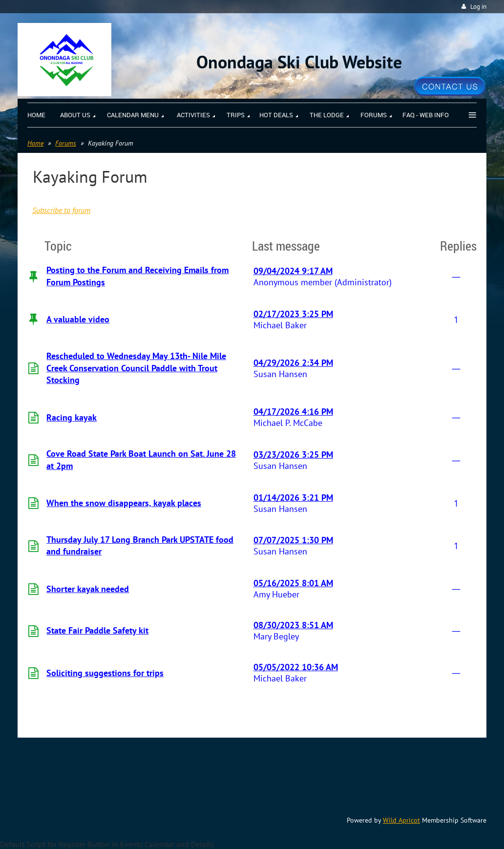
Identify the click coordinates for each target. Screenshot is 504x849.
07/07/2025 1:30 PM (293, 540)
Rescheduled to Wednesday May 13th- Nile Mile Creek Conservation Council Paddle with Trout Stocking (136, 368)
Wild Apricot (401, 820)
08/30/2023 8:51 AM (293, 625)
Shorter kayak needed (88, 589)
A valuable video (78, 319)
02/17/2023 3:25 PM (293, 314)
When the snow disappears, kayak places (124, 503)
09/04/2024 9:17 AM (293, 271)
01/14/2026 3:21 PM (293, 498)
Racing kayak (72, 417)
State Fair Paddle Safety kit (97, 630)
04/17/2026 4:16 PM (293, 412)
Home (35, 143)
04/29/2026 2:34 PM (293, 363)
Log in (478, 7)
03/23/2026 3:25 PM (293, 455)
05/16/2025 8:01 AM (293, 583)
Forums (66, 143)
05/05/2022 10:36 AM (296, 667)
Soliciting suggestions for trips (105, 673)
